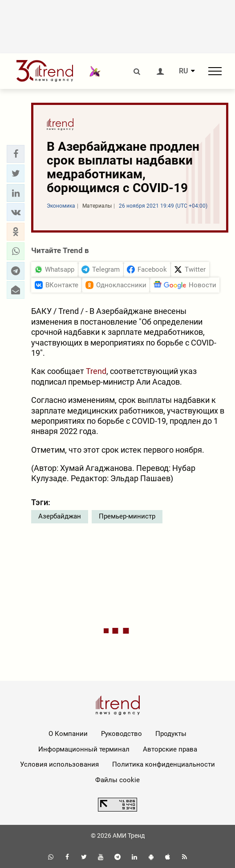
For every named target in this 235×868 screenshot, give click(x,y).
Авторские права (170, 749)
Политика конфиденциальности (164, 764)
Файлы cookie (117, 780)
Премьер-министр (127, 516)
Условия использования (59, 764)
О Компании (68, 734)
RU (183, 71)
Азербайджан (60, 516)
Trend (96, 371)
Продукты (171, 734)
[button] (16, 154)
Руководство (122, 734)
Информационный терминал (84, 749)
